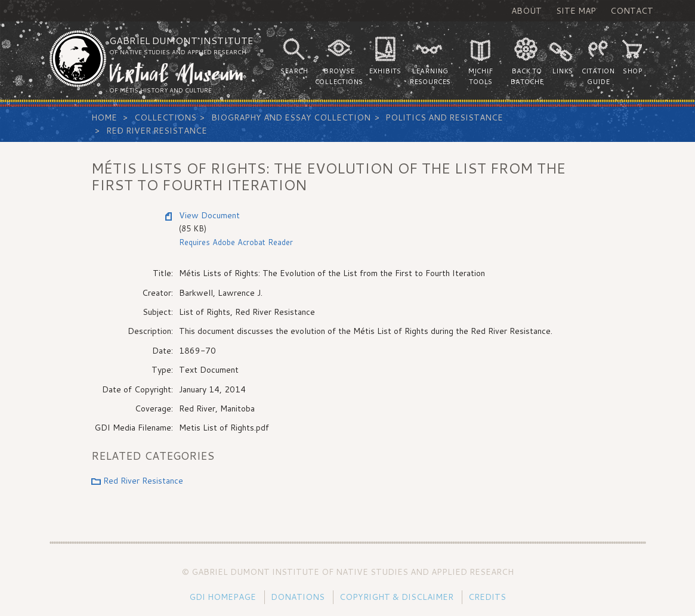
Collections (165, 117)
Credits (487, 597)
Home (104, 117)
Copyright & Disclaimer (396, 597)
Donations (298, 597)
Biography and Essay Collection (291, 117)
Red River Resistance (157, 131)
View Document (209, 215)
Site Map (576, 11)
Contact (632, 11)
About (526, 11)
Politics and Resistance (444, 117)
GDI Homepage (223, 597)
